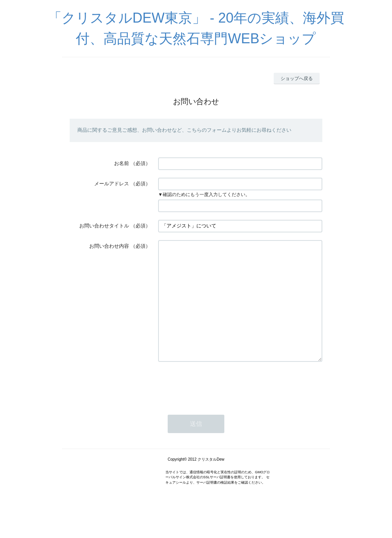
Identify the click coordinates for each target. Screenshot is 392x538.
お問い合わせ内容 (109, 246)
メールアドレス (112, 184)
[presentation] (216, 407)
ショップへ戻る (297, 78)
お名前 (122, 163)
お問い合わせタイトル (104, 226)
